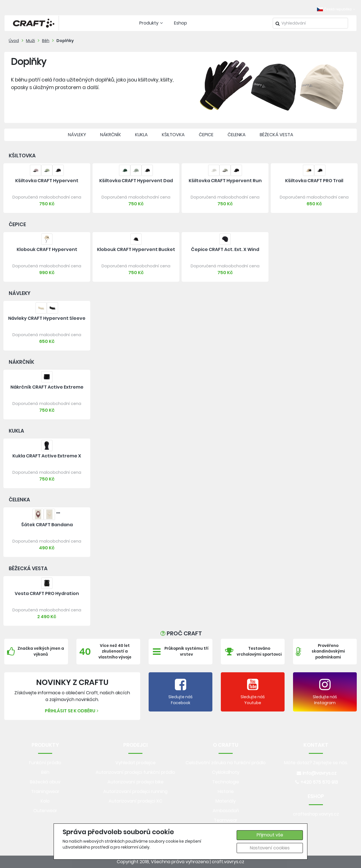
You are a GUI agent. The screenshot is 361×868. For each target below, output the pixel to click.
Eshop (180, 23)
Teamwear (226, 820)
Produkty (152, 23)
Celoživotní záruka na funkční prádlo (226, 763)
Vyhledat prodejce (136, 763)
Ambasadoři (226, 811)
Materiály (226, 801)
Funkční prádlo (45, 763)
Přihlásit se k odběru (72, 711)
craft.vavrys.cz (228, 862)
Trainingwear (45, 791)
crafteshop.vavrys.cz (316, 814)
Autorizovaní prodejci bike (136, 782)
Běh (46, 41)
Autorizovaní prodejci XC (136, 801)
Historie (226, 791)
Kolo (45, 801)
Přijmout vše (270, 835)
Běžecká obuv (45, 782)
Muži (30, 41)
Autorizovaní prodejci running (135, 791)
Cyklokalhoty (226, 772)
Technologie (226, 782)
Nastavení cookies (270, 848)
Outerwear (45, 811)
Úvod (14, 41)
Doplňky (65, 41)
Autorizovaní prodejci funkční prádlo (135, 772)
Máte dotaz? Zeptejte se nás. (316, 763)
